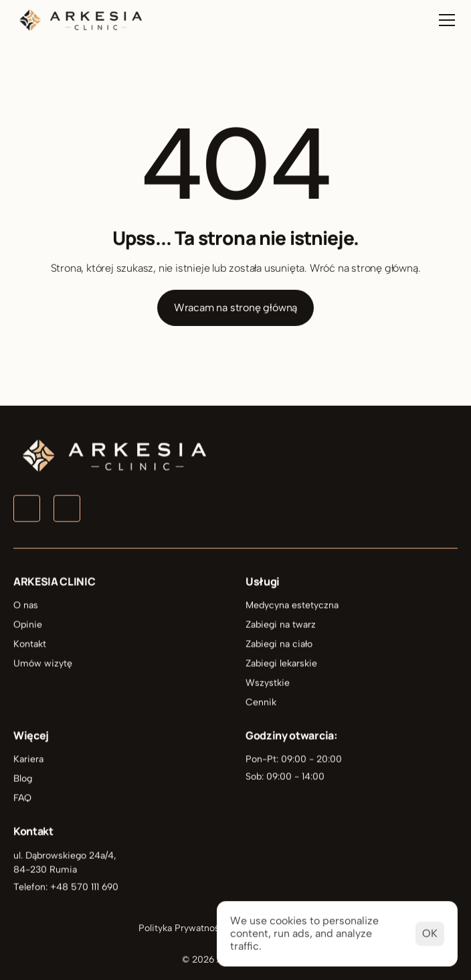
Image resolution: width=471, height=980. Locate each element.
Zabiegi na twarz (281, 625)
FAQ (22, 798)
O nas (26, 605)
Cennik (261, 703)
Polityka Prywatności (183, 928)
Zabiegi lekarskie (281, 664)
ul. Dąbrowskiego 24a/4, (66, 855)
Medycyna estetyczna (292, 605)
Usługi (263, 582)
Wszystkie (268, 683)
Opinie (28, 625)
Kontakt (30, 644)
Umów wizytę (43, 664)
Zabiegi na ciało (279, 644)
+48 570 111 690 (84, 887)
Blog (23, 779)
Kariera (28, 759)
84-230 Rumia (45, 869)
